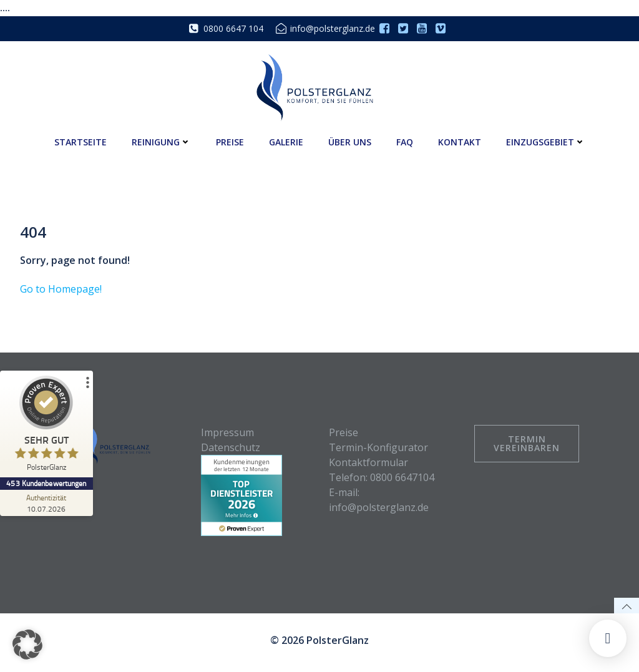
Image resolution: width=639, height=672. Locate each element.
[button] (27, 645)
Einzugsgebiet (546, 141)
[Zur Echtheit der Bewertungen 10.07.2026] (47, 503)
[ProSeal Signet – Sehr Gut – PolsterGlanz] (47, 426)
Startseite (80, 141)
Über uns (350, 141)
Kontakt (460, 141)
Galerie (286, 141)
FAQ (405, 141)
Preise (230, 141)
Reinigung (161, 141)
